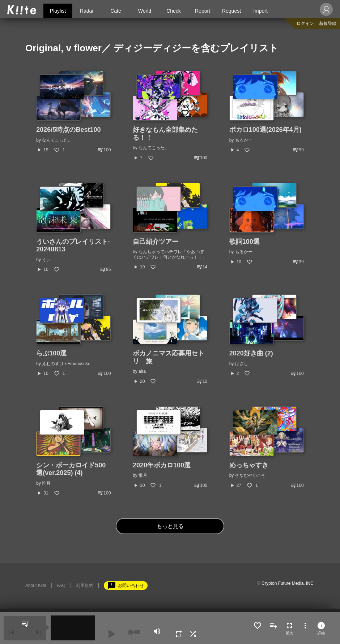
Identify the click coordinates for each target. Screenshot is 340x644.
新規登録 (328, 23)
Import (260, 11)
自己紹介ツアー (156, 242)
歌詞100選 (245, 242)
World (145, 11)
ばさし (242, 364)
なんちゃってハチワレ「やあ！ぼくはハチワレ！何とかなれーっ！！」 (170, 254)
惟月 (46, 483)
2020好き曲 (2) (251, 353)
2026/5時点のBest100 (68, 130)
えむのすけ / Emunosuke (66, 364)
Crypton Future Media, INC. (288, 583)
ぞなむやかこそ (250, 475)
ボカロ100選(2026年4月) (265, 130)
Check (174, 11)
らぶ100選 (51, 353)
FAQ (61, 585)
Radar (87, 11)
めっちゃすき (249, 465)
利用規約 (85, 585)
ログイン (305, 23)
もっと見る (170, 526)
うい (46, 260)
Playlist (58, 11)
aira (142, 371)
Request (231, 11)
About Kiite (36, 585)
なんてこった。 (57, 140)
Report (203, 11)
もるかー (244, 140)
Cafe (116, 11)
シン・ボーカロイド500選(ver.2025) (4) (71, 469)
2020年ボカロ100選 (162, 465)
